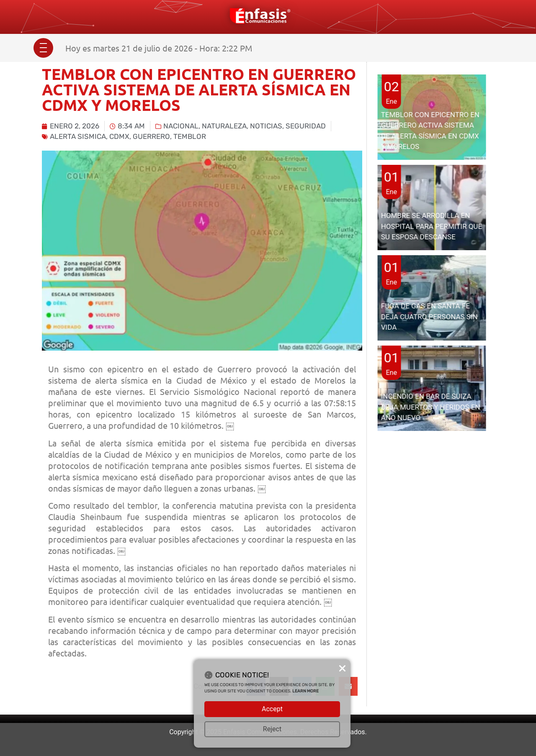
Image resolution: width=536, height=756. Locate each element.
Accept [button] (272, 709)
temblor (190, 136)
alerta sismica (78, 136)
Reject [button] (272, 729)
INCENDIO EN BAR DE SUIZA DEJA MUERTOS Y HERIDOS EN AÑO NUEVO (431, 407)
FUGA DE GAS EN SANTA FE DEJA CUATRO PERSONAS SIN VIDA (429, 316)
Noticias (266, 126)
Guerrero (151, 136)
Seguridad (306, 126)
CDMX (119, 136)
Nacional (181, 126)
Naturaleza (224, 126)
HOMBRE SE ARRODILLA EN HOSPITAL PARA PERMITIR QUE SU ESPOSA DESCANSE (432, 226)
